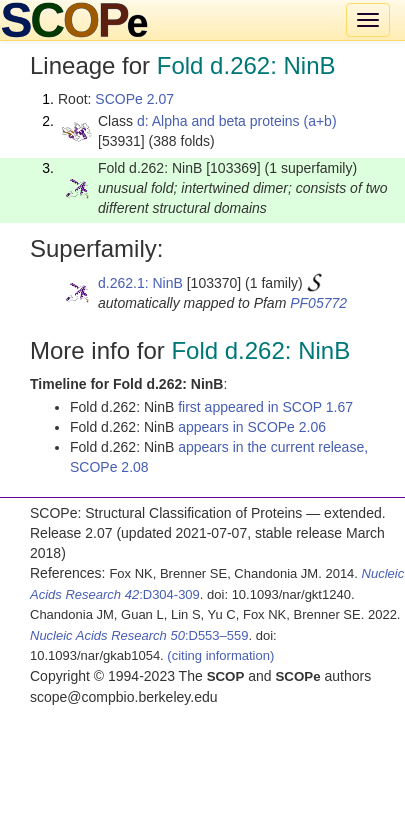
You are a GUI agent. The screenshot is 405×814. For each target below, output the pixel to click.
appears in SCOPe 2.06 (252, 427)
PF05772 (318, 303)
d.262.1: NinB (140, 283)
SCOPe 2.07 (134, 99)
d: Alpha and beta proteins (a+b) (237, 121)
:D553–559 (139, 635)
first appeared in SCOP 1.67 (265, 407)
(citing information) (220, 655)
